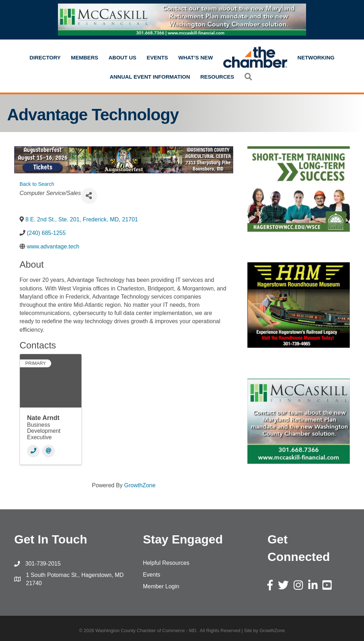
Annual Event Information (150, 77)
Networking (316, 57)
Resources (217, 77)
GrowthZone (140, 485)
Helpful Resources (166, 563)
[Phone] (33, 451)
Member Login (161, 586)
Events (157, 57)
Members (85, 57)
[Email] (49, 451)
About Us (122, 57)
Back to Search (37, 184)
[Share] (89, 196)
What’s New (196, 57)
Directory (45, 57)
